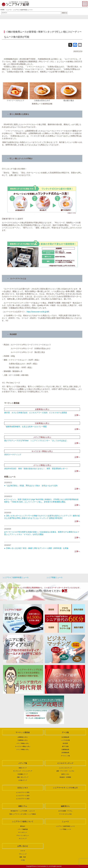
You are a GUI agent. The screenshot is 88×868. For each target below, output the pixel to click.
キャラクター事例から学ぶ (23, 746)
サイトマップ (23, 839)
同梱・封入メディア (23, 777)
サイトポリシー (23, 832)
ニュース (9, 10)
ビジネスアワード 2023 (23, 799)
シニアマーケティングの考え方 (65, 788)
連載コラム (23, 806)
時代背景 (65, 743)
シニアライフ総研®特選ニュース (22, 10)
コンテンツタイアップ (65, 768)
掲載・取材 (23, 857)
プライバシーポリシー (23, 836)
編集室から (65, 806)
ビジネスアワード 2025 (23, 792)
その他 (23, 860)
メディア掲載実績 (23, 829)
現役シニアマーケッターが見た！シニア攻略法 (23, 814)
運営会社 (23, 826)
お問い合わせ (23, 846)
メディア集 (23, 763)
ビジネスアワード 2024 (23, 796)
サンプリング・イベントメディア (23, 771)
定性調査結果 (65, 753)
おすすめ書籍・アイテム (65, 811)
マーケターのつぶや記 (65, 814)
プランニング (23, 854)
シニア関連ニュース (55, 577)
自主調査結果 (65, 737)
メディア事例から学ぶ (23, 743)
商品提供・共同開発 (65, 777)
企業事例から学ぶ (23, 737)
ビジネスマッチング (65, 763)
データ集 (65, 732)
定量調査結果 (65, 749)
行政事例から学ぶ (23, 740)
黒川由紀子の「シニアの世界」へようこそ (23, 811)
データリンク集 (65, 756)
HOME (2, 10)
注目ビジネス (23, 788)
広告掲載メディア (23, 774)
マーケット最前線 (23, 732)
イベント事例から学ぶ (23, 749)
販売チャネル (65, 774)
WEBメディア (23, 768)
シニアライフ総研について (23, 821)
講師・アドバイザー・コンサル (65, 771)
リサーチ (23, 851)
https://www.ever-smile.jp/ (37, 312)
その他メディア (23, 780)
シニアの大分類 (65, 740)
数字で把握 (65, 746)
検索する (65, 13)
